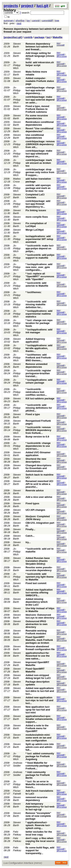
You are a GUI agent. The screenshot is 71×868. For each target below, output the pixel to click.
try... (28, 542)
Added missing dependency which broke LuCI (37, 602)
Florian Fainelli (17, 792)
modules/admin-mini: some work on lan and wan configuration (39, 738)
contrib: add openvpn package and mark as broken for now (38, 188)
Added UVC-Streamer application (38, 454)
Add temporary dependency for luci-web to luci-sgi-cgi (40, 807)
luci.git (42, 6)
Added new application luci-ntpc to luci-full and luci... (39, 700)
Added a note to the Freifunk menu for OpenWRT (37, 728)
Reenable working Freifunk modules (36, 632)
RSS (64, 863)
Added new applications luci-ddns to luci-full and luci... (40, 691)
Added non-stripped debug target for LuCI (38, 677)
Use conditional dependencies (35, 136)
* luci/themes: (34, 292)
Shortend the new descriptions (36, 460)
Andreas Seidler (18, 764)
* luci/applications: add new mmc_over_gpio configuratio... (39, 267)
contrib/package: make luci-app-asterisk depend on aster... (40, 100)
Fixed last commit (36, 583)
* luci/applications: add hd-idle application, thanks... (39, 348)
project (27, 6)
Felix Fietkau (17, 833)
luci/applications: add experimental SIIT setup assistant (39, 239)
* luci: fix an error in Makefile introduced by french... (39, 784)
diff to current (62, 56)
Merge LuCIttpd (35, 230)
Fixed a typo (33, 414)
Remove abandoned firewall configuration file (40, 648)
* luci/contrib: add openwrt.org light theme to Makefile (40, 577)
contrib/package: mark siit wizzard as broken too (39, 163)
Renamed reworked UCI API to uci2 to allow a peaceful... (39, 484)
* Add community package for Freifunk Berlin (38, 775)
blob (58, 43)
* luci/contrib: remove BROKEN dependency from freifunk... (38, 430)
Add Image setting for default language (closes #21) (40, 56)
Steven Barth (17, 45)
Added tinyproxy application (35, 340)
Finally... (30, 529)
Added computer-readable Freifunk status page (40, 81)
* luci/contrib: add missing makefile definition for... (36, 304)
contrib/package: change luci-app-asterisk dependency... (40, 90)
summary (9, 20)
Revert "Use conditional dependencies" (39, 130)
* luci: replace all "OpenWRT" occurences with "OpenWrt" (40, 276)
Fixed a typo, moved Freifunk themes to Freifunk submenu (37, 109)
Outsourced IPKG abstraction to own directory (37, 624)
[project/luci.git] (13, 37)
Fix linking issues (36, 210)
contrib (28, 37)
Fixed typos (32, 503)
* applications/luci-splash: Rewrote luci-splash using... (38, 825)
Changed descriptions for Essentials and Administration (39, 468)
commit (36, 20)
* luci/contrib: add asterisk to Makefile (37, 284)
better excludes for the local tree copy (39, 833)
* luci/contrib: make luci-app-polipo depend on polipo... (40, 248)
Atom (58, 863)
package (39, 37)
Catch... (30, 536)
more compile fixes (37, 217)
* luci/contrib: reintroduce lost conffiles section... (36, 392)
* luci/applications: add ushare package (39, 381)
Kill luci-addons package (40, 398)
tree (57, 20)
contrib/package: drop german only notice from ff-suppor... (40, 172)
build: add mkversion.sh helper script (40, 64)
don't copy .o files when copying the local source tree (40, 841)
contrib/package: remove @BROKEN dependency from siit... (40, 144)
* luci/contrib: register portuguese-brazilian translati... (38, 373)
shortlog (20, 20)
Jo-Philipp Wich (17, 65)
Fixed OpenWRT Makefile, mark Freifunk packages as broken (39, 640)
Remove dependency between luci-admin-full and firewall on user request (32, 30)
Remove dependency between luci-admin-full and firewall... (39, 47)
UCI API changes (35, 510)
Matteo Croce (17, 180)
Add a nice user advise (39, 497)
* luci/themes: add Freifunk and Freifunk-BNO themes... (39, 358)
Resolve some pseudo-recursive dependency (39, 569)
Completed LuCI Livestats (35, 196)
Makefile (57, 37)
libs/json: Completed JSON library (38, 518)
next (19, 23)
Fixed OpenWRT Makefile (35, 670)
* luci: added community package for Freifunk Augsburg (40, 756)
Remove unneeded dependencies (37, 365)
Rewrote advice (35, 490)
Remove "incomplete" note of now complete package (38, 816)
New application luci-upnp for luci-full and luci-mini (38, 710)
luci (48, 37)
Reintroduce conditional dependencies (40, 123)
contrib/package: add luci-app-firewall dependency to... (38, 204)
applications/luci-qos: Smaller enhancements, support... (39, 719)
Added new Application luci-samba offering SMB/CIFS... (39, 593)
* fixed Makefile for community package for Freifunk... (39, 766)
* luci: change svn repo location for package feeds (39, 323)
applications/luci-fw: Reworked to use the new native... (38, 656)
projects (11, 6)
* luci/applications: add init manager (39, 331)
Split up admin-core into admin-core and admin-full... (40, 747)
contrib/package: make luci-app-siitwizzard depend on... (39, 154)
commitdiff (47, 20)
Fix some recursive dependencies (37, 117)
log (28, 20)
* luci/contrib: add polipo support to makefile (40, 256)
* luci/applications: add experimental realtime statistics (39, 314)
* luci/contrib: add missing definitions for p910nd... (39, 408)
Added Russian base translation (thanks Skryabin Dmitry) (38, 561)
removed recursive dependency (37, 799)
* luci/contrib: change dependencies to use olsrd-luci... (38, 446)
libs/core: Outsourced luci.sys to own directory (40, 616)
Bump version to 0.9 (37, 437)
